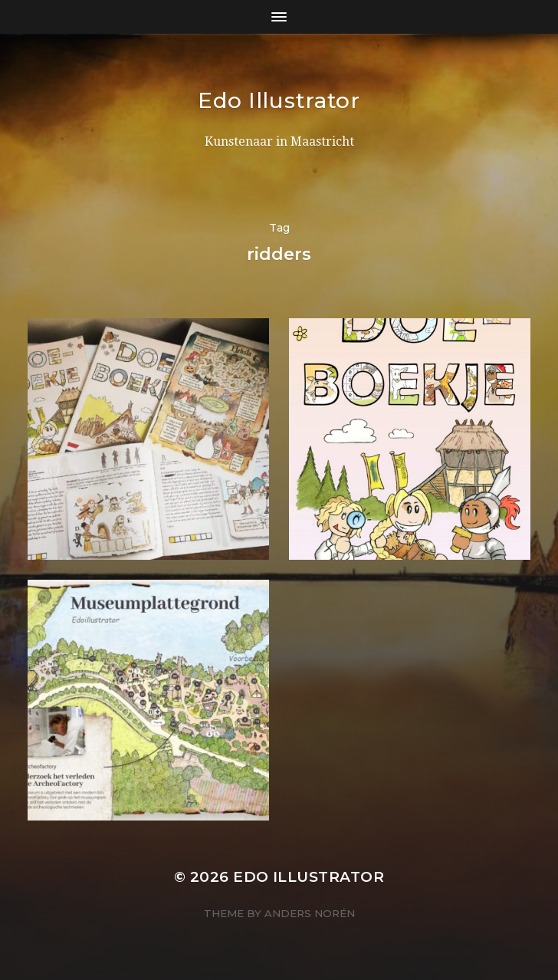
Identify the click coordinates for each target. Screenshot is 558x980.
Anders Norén (310, 913)
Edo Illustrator (279, 100)
